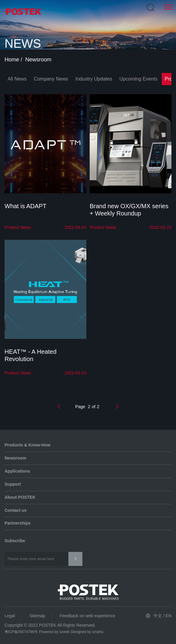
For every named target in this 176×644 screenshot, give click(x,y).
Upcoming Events (138, 79)
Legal (10, 616)
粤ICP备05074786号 (21, 632)
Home (13, 60)
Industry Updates (94, 79)
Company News (51, 79)
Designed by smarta (87, 632)
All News (17, 79)
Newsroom (39, 60)
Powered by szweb (54, 632)
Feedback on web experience (87, 616)
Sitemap (37, 616)
